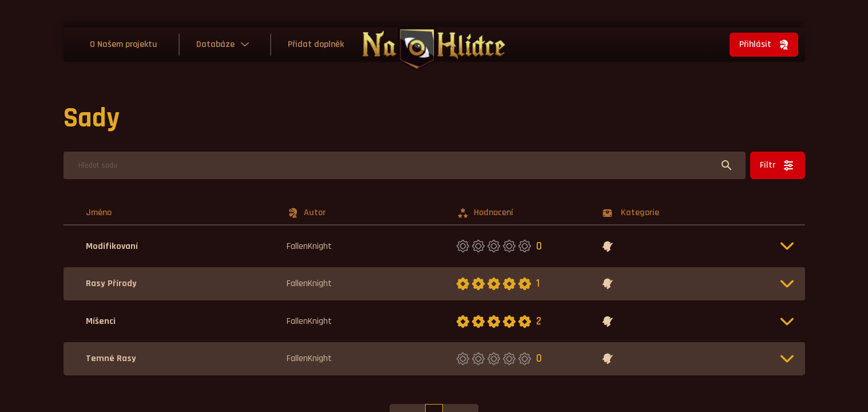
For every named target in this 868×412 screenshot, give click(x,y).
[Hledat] (405, 165)
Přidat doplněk (316, 44)
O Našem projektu (124, 44)
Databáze (215, 44)
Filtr (778, 165)
